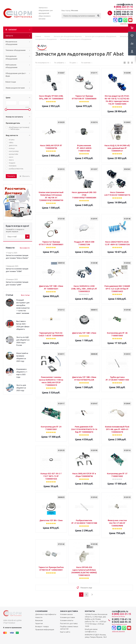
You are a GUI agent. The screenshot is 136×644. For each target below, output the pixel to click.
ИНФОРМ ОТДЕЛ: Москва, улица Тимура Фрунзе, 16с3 (96, 636)
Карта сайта (65, 632)
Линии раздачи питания (15, 88)
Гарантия (39, 623)
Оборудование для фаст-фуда (16, 75)
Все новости (25, 248)
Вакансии (39, 620)
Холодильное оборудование (11, 57)
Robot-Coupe (11, 82)
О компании (41, 611)
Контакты (90, 611)
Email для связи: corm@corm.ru (91, 630)
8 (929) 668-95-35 (123, 14)
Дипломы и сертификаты (46, 614)
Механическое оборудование (11, 43)
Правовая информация (45, 629)
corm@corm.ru (125, 4)
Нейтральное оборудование (11, 66)
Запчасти (9, 36)
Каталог (13, 30)
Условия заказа (66, 614)
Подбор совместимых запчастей (69, 628)
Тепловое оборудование (16, 50)
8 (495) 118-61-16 (123, 12)
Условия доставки (67, 617)
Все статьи (25, 295)
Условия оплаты (67, 620)
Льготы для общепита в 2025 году (21, 388)
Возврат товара (42, 626)
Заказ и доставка (69, 611)
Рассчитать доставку (69, 623)
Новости (39, 617)
